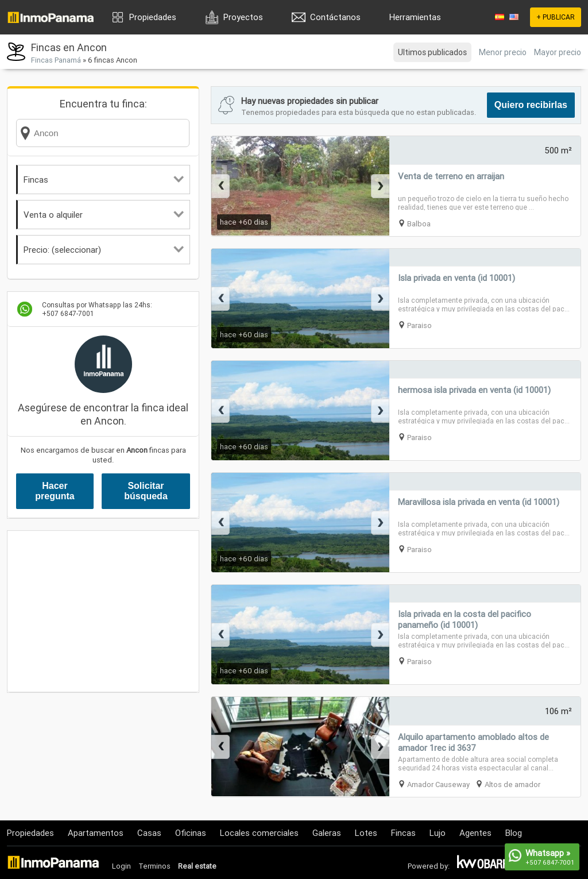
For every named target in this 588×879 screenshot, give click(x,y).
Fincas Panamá (56, 60)
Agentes (475, 833)
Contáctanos (335, 17)
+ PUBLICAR (556, 17)
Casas (149, 833)
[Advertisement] (103, 611)
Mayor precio (558, 52)
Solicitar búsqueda (146, 491)
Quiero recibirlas (531, 105)
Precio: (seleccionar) (104, 250)
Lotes (366, 833)
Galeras (327, 833)
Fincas (104, 180)
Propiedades (153, 17)
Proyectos (243, 17)
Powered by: (429, 866)
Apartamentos (96, 833)
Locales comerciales (259, 833)
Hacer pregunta (55, 491)
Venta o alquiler (104, 215)
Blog (514, 833)
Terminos (154, 866)
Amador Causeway (438, 784)
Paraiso (419, 325)
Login (121, 866)
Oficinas (191, 833)
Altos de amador (512, 784)
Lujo (438, 833)
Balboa (419, 224)
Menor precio (503, 52)
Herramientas (415, 17)
